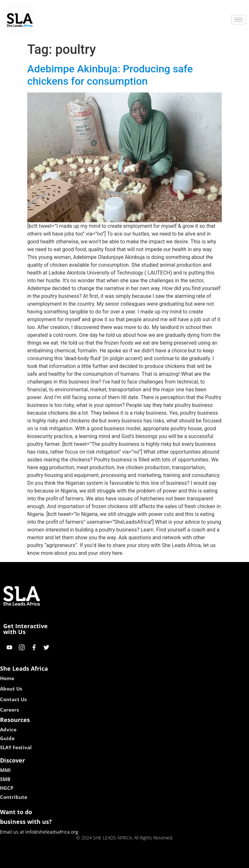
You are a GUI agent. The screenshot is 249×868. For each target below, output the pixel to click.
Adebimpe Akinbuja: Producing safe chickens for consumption (110, 75)
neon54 (166, 861)
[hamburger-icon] (238, 20)
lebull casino (108, 861)
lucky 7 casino (140, 861)
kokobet (83, 861)
